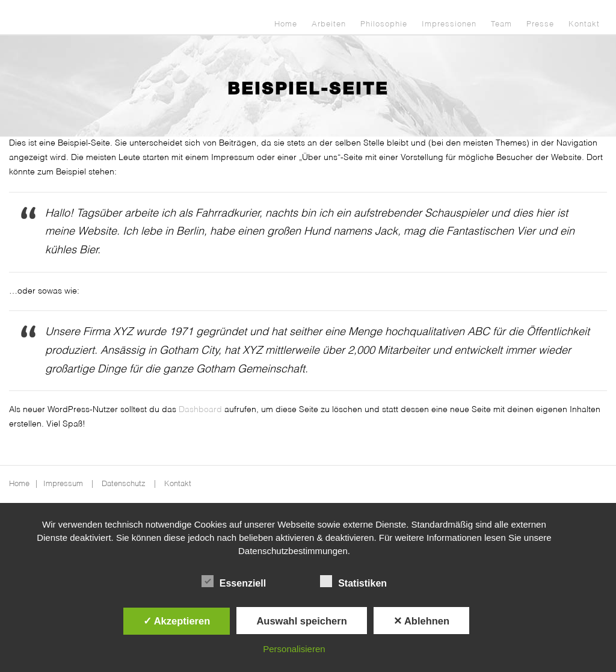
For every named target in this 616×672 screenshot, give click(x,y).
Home (286, 24)
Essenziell (234, 582)
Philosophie (384, 24)
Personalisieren (294, 649)
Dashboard (200, 410)
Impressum (63, 484)
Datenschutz (124, 484)
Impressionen (449, 24)
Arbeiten (329, 24)
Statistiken (353, 582)
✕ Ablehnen (421, 621)
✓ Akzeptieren (177, 621)
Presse (540, 24)
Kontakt (584, 24)
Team (501, 24)
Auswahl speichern (301, 621)
